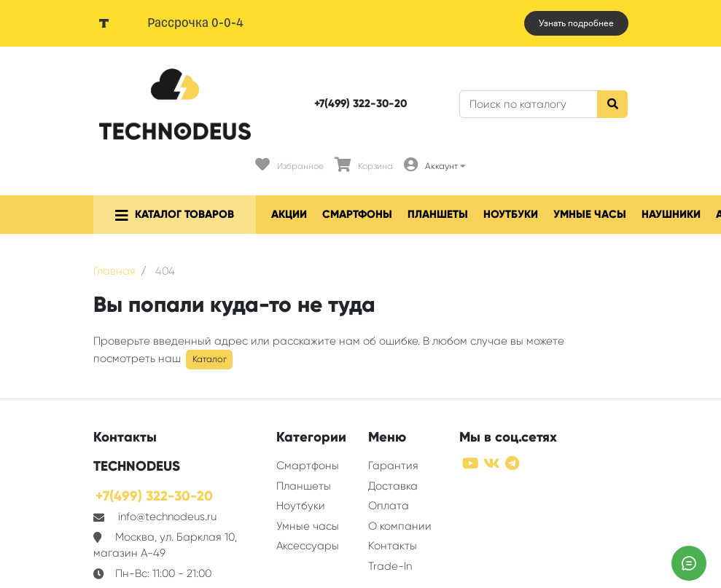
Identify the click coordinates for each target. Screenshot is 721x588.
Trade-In (390, 566)
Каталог (210, 359)
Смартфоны (357, 214)
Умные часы (590, 214)
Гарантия (393, 466)
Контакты (393, 546)
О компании (400, 526)
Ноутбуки (511, 214)
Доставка (393, 486)
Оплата (389, 506)
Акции (289, 214)
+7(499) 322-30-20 (360, 103)
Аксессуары (308, 546)
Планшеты (438, 214)
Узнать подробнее (576, 23)
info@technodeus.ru (167, 517)
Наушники (671, 214)
